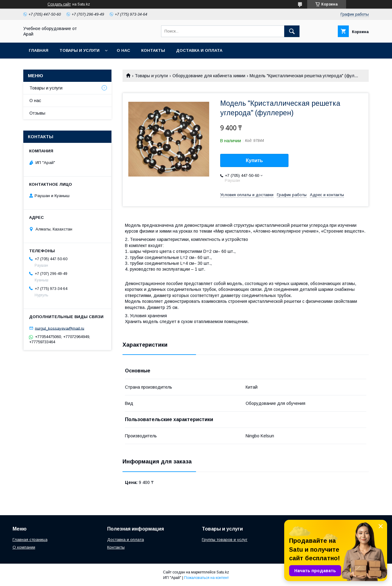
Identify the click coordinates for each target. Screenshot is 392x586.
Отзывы (37, 113)
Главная (39, 50)
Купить (254, 160)
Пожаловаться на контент (206, 578)
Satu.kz (223, 572)
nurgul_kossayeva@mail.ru (60, 328)
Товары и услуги (79, 50)
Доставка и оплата (199, 50)
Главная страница (30, 540)
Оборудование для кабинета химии (209, 76)
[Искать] (292, 31)
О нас (123, 50)
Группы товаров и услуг (225, 540)
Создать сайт (59, 4)
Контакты (153, 50)
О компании (24, 547)
